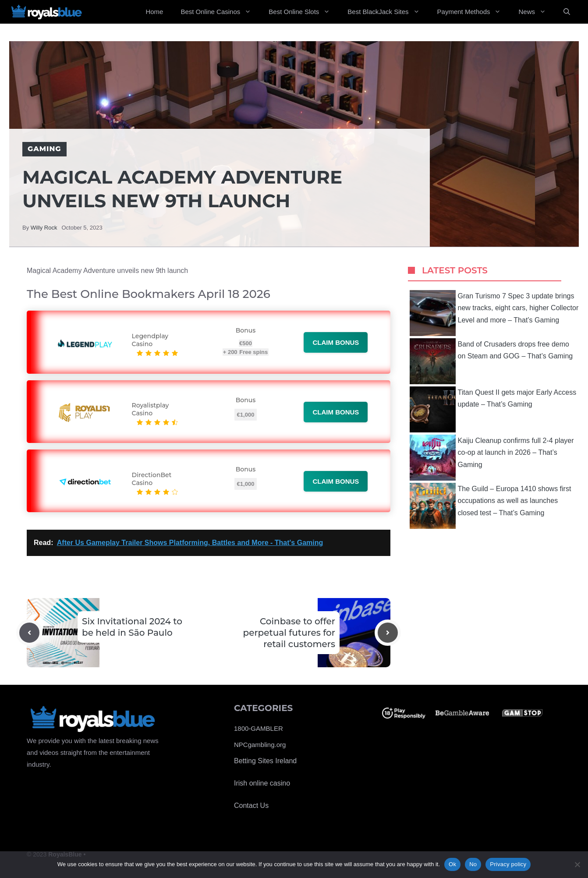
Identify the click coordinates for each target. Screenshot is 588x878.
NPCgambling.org (260, 745)
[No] (577, 864)
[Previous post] (29, 633)
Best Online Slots (304, 12)
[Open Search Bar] (567, 12)
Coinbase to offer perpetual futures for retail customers (289, 633)
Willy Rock (44, 228)
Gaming (44, 149)
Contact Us (251, 805)
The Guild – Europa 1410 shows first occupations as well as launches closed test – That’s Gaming (491, 506)
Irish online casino (262, 783)
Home (154, 12)
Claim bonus (336, 342)
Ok (452, 864)
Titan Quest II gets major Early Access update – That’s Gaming (493, 409)
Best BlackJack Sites (388, 12)
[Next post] (388, 633)
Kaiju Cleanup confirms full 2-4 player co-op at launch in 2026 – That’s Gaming (492, 458)
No (473, 864)
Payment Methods (474, 12)
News (537, 12)
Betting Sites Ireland (265, 761)
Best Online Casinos (220, 12)
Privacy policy (508, 864)
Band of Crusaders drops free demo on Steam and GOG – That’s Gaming (491, 361)
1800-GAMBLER (259, 728)
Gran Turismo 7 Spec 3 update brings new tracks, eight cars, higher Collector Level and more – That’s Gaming (494, 313)
